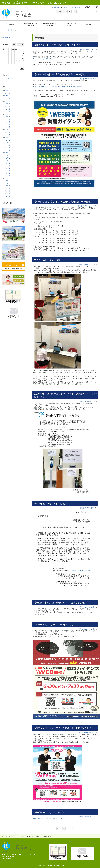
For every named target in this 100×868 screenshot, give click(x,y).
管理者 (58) (10, 79)
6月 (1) (8, 106)
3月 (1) (8, 111)
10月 (89, 206)
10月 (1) (8, 161)
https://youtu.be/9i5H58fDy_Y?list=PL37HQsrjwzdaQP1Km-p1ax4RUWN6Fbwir (58, 86)
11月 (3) (8, 183)
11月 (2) (8, 104)
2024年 (6, 101)
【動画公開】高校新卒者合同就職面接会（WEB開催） (60, 74)
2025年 (6, 96)
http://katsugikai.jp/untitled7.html (43, 59)
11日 (93, 732)
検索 (22, 68)
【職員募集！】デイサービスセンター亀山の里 (57, 45)
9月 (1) (8, 119)
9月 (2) (8, 145)
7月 (90, 607)
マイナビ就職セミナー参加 (47, 260)
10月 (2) (8, 186)
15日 (93, 629)
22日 (92, 607)
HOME (4, 30)
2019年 (6, 178)
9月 (90, 264)
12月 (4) (8, 181)
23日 (92, 264)
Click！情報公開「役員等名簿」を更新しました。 (49, 819)
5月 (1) (8, 124)
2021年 (6, 138)
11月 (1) (8, 158)
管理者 (80, 49)
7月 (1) (8, 166)
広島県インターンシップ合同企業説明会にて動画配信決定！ (63, 728)
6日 (94, 79)
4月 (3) (8, 171)
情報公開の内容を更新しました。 (50, 812)
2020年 (6, 153)
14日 (92, 206)
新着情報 (11, 30)
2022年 (6, 130)
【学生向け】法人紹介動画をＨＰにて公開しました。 (60, 603)
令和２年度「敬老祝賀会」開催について (53, 504)
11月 (91, 79)
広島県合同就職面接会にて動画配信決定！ (54, 625)
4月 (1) (8, 93)
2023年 (6, 114)
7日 (93, 401)
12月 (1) (8, 117)
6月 (90, 629)
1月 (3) (8, 176)
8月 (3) (8, 188)
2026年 (6, 91)
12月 (90, 49)
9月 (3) (8, 163)
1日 (93, 508)
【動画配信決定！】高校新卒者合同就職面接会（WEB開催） (63, 202)
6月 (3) (8, 168)
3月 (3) (8, 173)
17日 (93, 49)
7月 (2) (8, 191)
